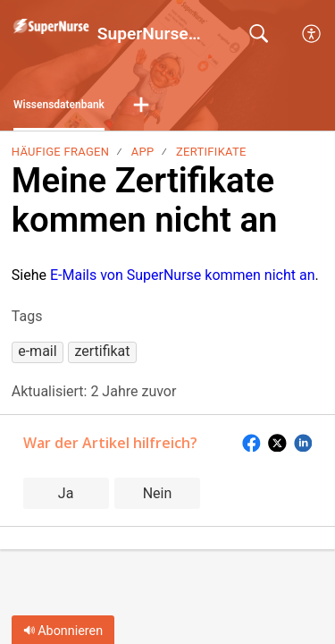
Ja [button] (66, 493)
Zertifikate (211, 152)
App (143, 152)
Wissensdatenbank (59, 105)
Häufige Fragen (60, 152)
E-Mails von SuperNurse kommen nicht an (183, 275)
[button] (312, 34)
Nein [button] (158, 493)
